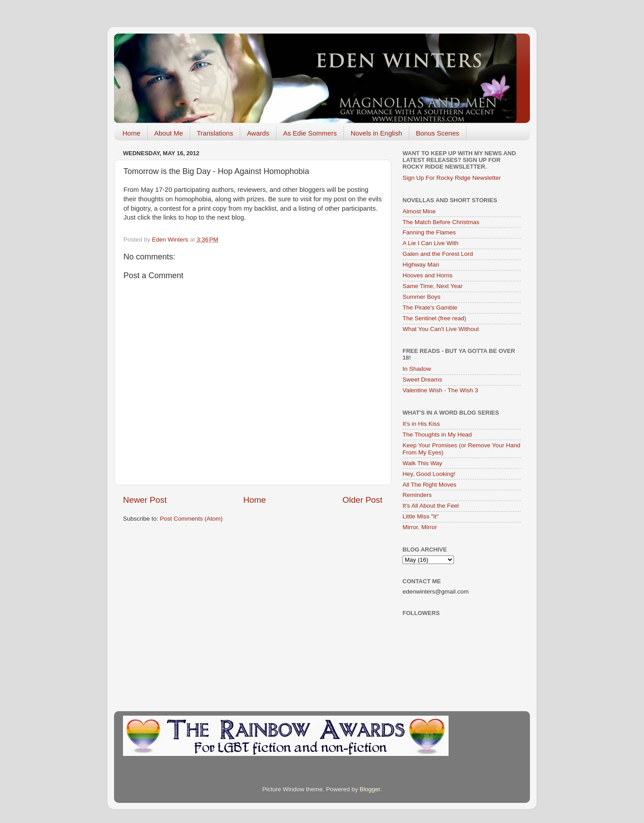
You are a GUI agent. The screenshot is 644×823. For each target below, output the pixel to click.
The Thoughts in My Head (437, 435)
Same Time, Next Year (432, 286)
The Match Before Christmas (441, 222)
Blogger (370, 789)
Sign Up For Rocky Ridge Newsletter (452, 178)
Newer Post (145, 500)
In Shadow (417, 369)
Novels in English (376, 133)
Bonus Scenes (438, 133)
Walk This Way (422, 463)
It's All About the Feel (431, 506)
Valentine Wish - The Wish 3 (440, 390)
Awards (258, 133)
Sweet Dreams (422, 380)
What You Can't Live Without (441, 329)
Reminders (417, 495)
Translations (215, 133)
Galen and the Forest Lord (438, 254)
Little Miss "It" (421, 516)
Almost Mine (419, 211)
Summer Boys (422, 297)
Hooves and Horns (428, 275)
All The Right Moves (430, 485)
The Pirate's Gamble (430, 308)
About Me (169, 133)
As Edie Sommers (310, 133)
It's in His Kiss (421, 424)
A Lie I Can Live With (430, 243)
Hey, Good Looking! (429, 474)
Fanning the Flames (429, 232)
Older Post (362, 500)
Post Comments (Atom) (191, 519)
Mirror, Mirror (420, 527)
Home (131, 133)
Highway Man (421, 265)
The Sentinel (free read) (434, 318)
